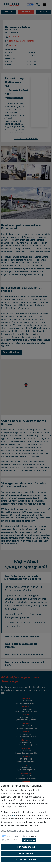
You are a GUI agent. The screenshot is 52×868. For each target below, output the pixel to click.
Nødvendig (13, 836)
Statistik (32, 836)
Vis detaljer (29, 840)
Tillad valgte (26, 853)
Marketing (13, 840)
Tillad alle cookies (26, 860)
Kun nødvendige (26, 847)
